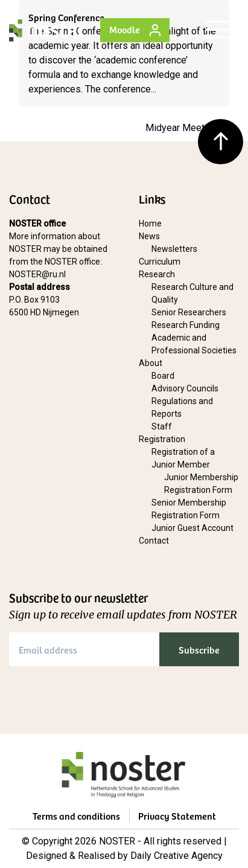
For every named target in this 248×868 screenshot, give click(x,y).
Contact (154, 541)
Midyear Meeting (181, 128)
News (149, 236)
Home (150, 223)
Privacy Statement (177, 815)
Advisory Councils (185, 388)
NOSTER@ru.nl (37, 274)
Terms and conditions (76, 815)
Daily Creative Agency (176, 856)
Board (163, 376)
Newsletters (174, 249)
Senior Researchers (189, 312)
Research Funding (186, 325)
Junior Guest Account (192, 528)
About (151, 363)
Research (157, 274)
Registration (162, 439)
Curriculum (160, 262)
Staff (162, 426)
